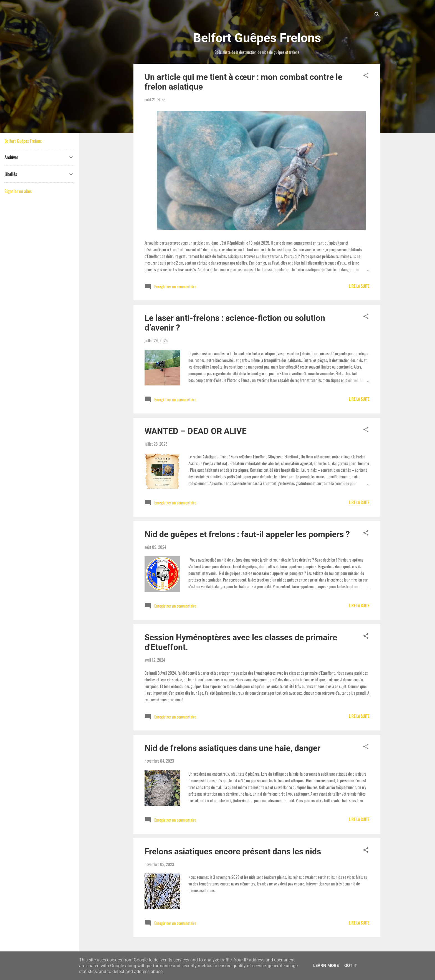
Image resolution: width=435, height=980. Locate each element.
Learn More (326, 966)
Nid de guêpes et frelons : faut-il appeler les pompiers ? (247, 534)
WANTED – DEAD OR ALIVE (196, 431)
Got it (351, 966)
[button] (366, 76)
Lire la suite (359, 286)
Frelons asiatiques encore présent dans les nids (233, 851)
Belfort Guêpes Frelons (23, 141)
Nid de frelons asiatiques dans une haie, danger (232, 748)
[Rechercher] (377, 15)
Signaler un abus (18, 191)
